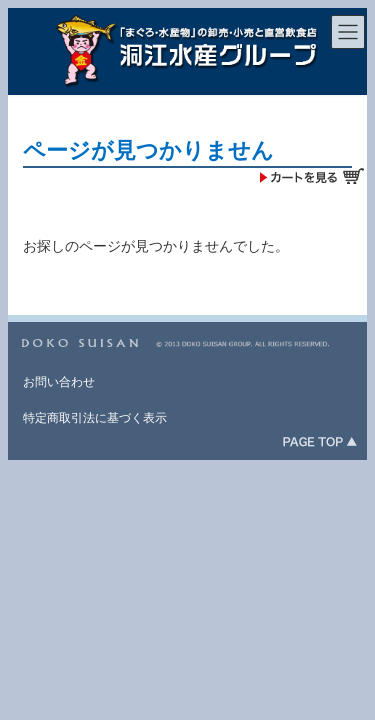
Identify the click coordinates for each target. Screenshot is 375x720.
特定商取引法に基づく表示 (95, 418)
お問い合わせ (59, 382)
